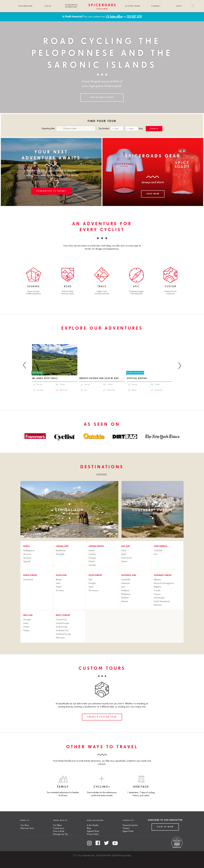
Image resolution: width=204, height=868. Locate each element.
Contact (156, 6)
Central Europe (96, 546)
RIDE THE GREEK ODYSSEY (102, 98)
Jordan (26, 627)
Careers (126, 828)
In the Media (93, 825)
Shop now (153, 194)
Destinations (26, 6)
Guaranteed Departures (71, 6)
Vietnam (125, 601)
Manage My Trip (60, 834)
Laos (123, 587)
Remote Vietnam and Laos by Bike (99, 378)
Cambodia (126, 580)
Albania (157, 580)
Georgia (27, 620)
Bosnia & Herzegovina (164, 583)
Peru (156, 554)
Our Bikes (57, 825)
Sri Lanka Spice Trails (45, 378)
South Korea (126, 558)
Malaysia (125, 591)
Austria (92, 551)
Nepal (59, 587)
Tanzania (27, 558)
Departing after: (69, 129)
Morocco (27, 554)
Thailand (125, 598)
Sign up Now (165, 827)
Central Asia (62, 546)
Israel (26, 623)
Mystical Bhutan (137, 378)
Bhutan (59, 580)
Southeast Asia (129, 575)
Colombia (158, 551)
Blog (179, 6)
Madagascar (29, 551)
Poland (92, 562)
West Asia (28, 615)
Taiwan (124, 562)
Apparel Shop (93, 831)
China (124, 551)
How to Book (59, 831)
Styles (48, 6)
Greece (157, 594)
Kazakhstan (61, 551)
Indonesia (125, 583)
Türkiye (26, 631)
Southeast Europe (163, 575)
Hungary (92, 558)
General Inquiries (130, 825)
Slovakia (92, 565)
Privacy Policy (93, 834)
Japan (124, 554)
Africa (26, 546)
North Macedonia (162, 601)
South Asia (61, 575)
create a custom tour (102, 717)
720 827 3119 (134, 17)
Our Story (25, 825)
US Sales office (114, 17)
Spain (91, 587)
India (58, 583)
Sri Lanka (60, 591)
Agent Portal (128, 831)
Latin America (161, 546)
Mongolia (60, 554)
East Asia (126, 546)
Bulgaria (157, 587)
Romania (158, 605)
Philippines (126, 594)
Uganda (27, 562)
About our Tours (27, 828)
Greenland (28, 580)
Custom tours (59, 828)
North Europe (30, 575)
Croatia (157, 591)
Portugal (92, 583)
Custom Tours (133, 6)
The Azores (93, 591)
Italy (90, 580)
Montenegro (159, 598)
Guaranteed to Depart (51, 191)
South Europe (95, 575)
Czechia (92, 554)
